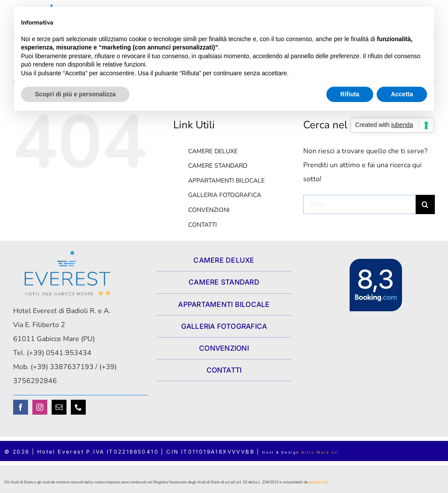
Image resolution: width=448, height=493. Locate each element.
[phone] (78, 407)
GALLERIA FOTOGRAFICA (225, 195)
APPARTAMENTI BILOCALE (226, 181)
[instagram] (40, 407)
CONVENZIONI (209, 210)
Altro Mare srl (320, 452)
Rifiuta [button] (350, 94)
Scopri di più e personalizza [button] (75, 94)
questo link (318, 482)
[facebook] (21, 407)
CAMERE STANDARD (218, 166)
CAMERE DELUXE (213, 151)
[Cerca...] (359, 204)
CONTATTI (203, 225)
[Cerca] (425, 204)
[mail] (59, 407)
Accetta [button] (402, 94)
